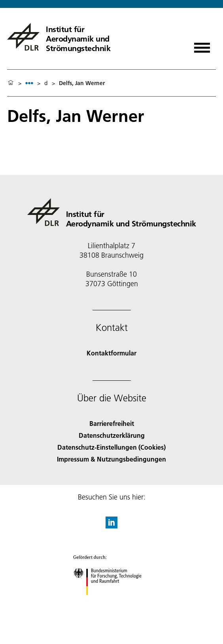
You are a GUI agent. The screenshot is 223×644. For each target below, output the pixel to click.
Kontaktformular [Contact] (111, 353)
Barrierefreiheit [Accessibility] (112, 423)
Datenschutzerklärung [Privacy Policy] (112, 435)
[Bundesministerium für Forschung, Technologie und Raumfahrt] (112, 602)
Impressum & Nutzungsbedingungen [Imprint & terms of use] (111, 459)
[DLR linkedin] (111, 526)
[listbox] (29, 83)
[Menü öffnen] (202, 45)
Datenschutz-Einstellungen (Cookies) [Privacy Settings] (111, 447)
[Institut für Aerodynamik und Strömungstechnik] (85, 37)
